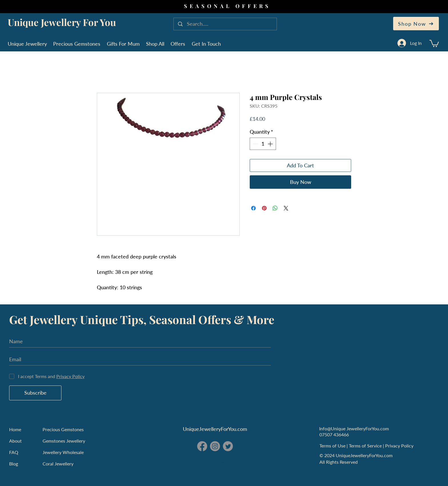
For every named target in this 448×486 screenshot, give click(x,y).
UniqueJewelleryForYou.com (215, 429)
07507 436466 (334, 434)
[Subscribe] (35, 393)
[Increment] (271, 144)
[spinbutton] (263, 144)
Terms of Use (333, 446)
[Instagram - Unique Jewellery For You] (215, 446)
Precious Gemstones (63, 429)
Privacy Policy (400, 446)
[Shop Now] (416, 24)
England (221, 463)
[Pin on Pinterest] (264, 208)
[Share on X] (286, 208)
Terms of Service (366, 446)
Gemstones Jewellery (64, 441)
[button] (434, 43)
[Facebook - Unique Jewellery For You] (202, 446)
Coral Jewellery (58, 464)
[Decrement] (255, 144)
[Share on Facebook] (253, 208)
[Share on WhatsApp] (275, 208)
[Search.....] (226, 24)
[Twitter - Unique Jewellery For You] (228, 446)
